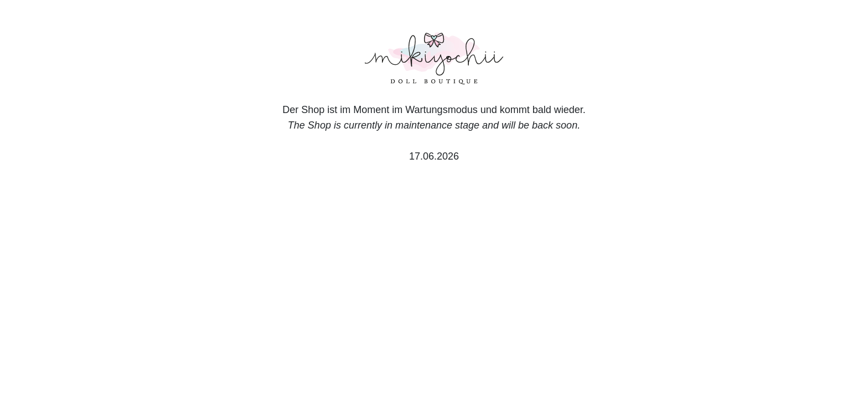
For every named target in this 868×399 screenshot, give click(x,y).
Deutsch (125, 348)
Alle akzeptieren (710, 262)
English (167, 348)
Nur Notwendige (710, 291)
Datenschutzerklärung (659, 348)
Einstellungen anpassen (706, 318)
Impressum (737, 348)
